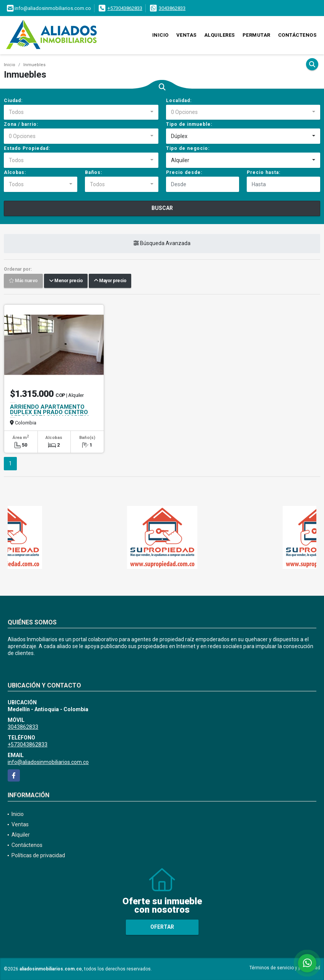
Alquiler (21, 835)
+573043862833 (125, 8)
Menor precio (66, 281)
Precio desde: (184, 172)
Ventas (186, 35)
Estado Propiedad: (27, 148)
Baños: (94, 172)
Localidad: (179, 101)
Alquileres (220, 35)
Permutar (256, 35)
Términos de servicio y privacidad (285, 968)
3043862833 (172, 8)
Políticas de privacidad (38, 855)
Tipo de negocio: (188, 148)
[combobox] (81, 112)
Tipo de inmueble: (189, 124)
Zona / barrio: (21, 124)
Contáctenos (297, 35)
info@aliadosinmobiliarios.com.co (48, 762)
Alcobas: (15, 172)
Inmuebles (34, 65)
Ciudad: (13, 101)
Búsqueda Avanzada (162, 244)
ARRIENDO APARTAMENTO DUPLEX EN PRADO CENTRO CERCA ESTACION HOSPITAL (50, 412)
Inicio (160, 35)
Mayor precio (110, 281)
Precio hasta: (264, 172)
